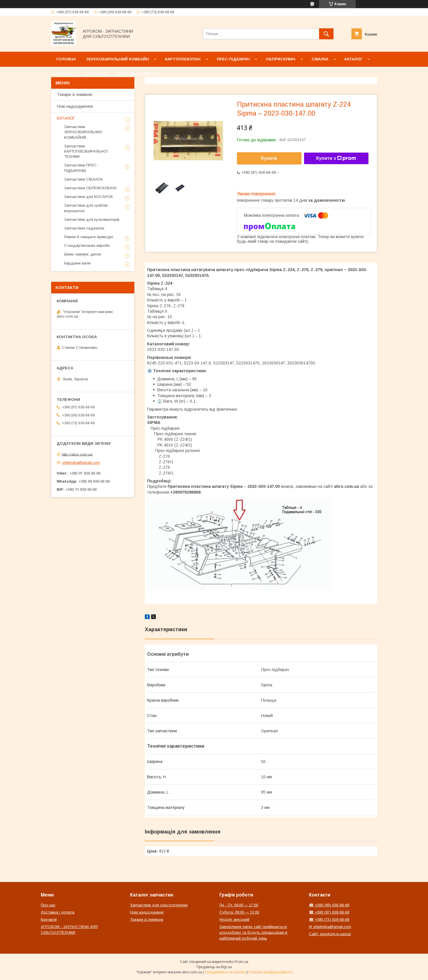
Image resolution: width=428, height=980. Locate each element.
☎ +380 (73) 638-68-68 (329, 919)
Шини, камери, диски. (83, 254)
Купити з (336, 158)
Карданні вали (77, 263)
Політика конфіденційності (270, 972)
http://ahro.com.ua (77, 454)
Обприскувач (281, 59)
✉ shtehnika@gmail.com (330, 927)
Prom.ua (241, 962)
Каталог (353, 59)
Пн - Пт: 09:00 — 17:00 (239, 905)
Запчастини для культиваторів (92, 219)
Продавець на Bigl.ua (214, 967)
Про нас (65, 74)
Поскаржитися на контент (225, 972)
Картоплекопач (183, 59)
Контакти (96, 74)
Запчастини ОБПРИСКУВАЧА (90, 188)
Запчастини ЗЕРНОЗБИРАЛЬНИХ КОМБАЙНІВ (83, 132)
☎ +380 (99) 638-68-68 (329, 905)
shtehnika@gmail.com (81, 463)
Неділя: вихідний (234, 919)
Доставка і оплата (138, 74)
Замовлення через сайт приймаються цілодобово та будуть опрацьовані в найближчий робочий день (253, 932)
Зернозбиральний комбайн (117, 59)
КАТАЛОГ (66, 118)
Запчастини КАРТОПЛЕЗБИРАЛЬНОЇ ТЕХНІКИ (86, 151)
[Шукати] (326, 34)
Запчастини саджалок (84, 228)
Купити (269, 158)
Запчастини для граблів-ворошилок (87, 208)
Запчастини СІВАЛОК (83, 179)
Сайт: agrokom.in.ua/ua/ (330, 934)
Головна (66, 59)
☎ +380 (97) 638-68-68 (329, 912)
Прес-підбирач (233, 59)
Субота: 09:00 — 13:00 (239, 912)
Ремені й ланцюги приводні (89, 237)
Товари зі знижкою (75, 95)
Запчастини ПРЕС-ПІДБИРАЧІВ (81, 168)
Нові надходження (75, 106)
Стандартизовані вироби (87, 246)
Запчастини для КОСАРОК (88, 197)
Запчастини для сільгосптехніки (159, 905)
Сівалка (320, 59)
